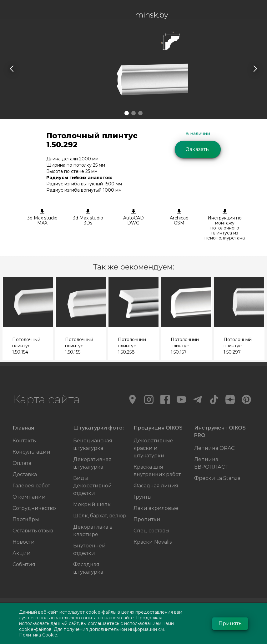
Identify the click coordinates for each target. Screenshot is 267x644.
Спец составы (151, 531)
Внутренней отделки (89, 549)
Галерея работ (31, 486)
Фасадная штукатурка (88, 568)
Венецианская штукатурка (93, 444)
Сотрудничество (34, 508)
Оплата (22, 463)
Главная (23, 428)
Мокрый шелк (92, 504)
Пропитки (147, 519)
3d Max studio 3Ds (88, 217)
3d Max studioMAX (42, 217)
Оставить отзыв (33, 531)
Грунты (143, 497)
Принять (230, 624)
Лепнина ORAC (214, 448)
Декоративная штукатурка (92, 463)
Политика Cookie (38, 635)
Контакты (25, 441)
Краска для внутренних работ (157, 471)
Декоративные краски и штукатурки (153, 448)
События (24, 564)
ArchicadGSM (179, 217)
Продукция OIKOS (158, 428)
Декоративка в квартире (93, 531)
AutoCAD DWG (134, 217)
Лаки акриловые (156, 508)
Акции (22, 553)
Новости (24, 542)
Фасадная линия (156, 486)
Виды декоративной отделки (93, 486)
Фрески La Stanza (217, 478)
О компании (29, 497)
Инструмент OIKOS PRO (220, 432)
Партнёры (26, 519)
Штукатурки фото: (98, 428)
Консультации (31, 452)
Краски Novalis (153, 542)
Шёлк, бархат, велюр (100, 516)
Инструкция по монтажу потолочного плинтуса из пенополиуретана (225, 225)
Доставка (25, 474)
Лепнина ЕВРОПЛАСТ (211, 463)
